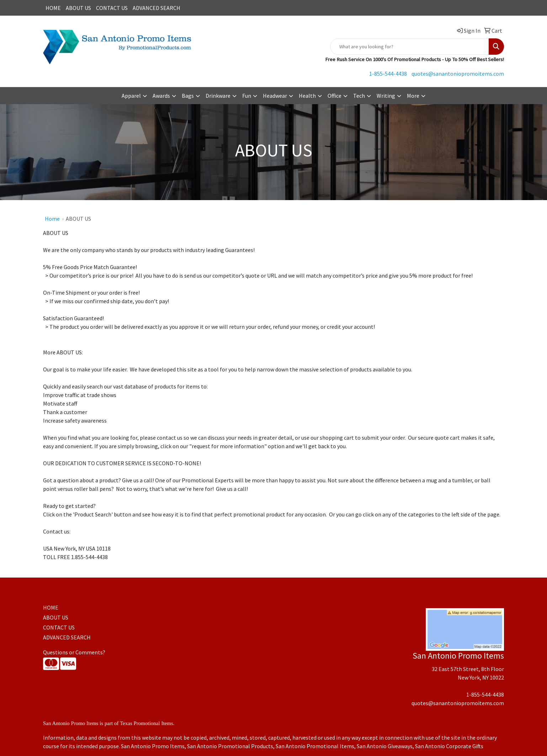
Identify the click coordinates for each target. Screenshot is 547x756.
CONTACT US (112, 8)
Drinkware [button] (218, 96)
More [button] (413, 96)
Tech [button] (359, 96)
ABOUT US (78, 8)
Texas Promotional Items (147, 723)
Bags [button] (188, 96)
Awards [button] (161, 96)
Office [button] (334, 96)
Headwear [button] (275, 96)
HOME (53, 8)
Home (52, 219)
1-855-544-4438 (388, 74)
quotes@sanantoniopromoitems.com (458, 74)
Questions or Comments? (74, 652)
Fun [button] (247, 96)
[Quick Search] (410, 47)
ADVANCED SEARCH (156, 8)
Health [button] (307, 96)
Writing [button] (386, 96)
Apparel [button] (131, 96)
